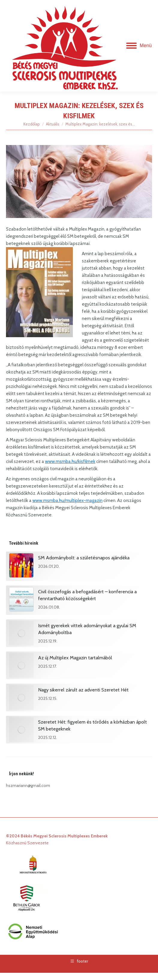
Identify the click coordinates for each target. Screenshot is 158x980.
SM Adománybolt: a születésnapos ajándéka (84, 558)
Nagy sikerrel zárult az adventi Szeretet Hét (83, 690)
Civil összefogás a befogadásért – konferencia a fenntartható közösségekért (87, 595)
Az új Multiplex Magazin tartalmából (75, 658)
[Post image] (21, 566)
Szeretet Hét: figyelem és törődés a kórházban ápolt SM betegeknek (92, 725)
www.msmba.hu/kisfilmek (70, 461)
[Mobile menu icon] (139, 46)
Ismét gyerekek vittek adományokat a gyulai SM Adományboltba (87, 629)
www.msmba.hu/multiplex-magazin (67, 501)
